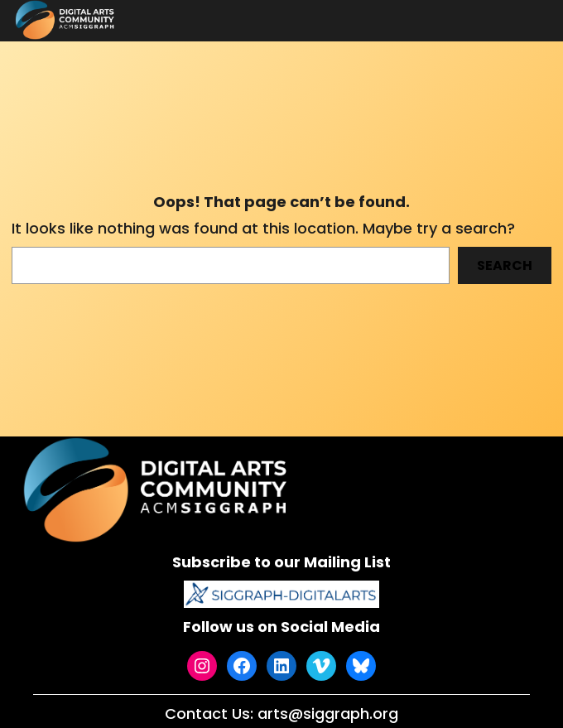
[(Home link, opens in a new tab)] (158, 490)
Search (505, 265)
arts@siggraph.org (328, 714)
